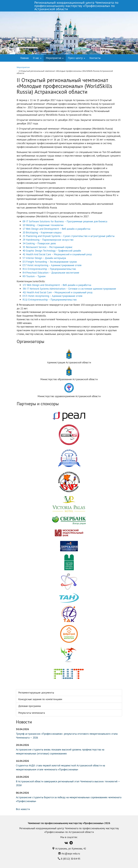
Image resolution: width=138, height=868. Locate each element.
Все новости (23, 809)
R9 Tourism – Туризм (34, 276)
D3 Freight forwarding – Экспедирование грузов (50, 262)
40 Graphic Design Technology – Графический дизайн (52, 251)
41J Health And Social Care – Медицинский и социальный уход (57, 292)
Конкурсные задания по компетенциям (40, 699)
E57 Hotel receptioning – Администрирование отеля (52, 265)
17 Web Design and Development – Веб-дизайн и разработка (56, 229)
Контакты (95, 58)
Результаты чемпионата (32, 713)
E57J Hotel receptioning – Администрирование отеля (52, 296)
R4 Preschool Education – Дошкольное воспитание (51, 273)
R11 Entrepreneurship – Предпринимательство (49, 269)
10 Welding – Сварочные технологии (43, 225)
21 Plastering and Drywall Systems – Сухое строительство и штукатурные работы (68, 236)
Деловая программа (29, 706)
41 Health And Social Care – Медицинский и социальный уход (57, 254)
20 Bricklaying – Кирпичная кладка (42, 232)
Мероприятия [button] (55, 58)
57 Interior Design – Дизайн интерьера (44, 258)
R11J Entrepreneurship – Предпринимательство (50, 300)
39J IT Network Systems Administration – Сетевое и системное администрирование (69, 289)
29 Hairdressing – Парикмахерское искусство (48, 240)
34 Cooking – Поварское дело (39, 243)
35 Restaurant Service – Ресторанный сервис (48, 247)
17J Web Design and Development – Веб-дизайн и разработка (57, 285)
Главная (24, 58)
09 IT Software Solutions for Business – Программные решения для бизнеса (65, 221)
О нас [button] (37, 58)
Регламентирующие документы (36, 693)
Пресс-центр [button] (77, 58)
